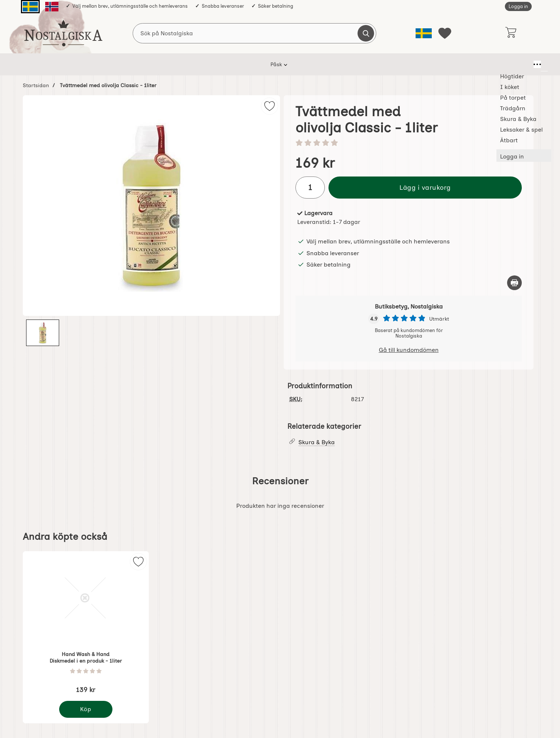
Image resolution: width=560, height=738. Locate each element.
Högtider (160, 64)
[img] (270, 106)
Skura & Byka (309, 64)
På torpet (229, 64)
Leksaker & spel (359, 64)
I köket (194, 64)
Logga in (518, 6)
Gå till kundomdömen (409, 350)
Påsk (129, 64)
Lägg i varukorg (425, 187)
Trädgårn (266, 64)
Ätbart (400, 64)
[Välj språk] (424, 33)
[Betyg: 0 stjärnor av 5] (409, 143)
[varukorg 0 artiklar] (511, 33)
